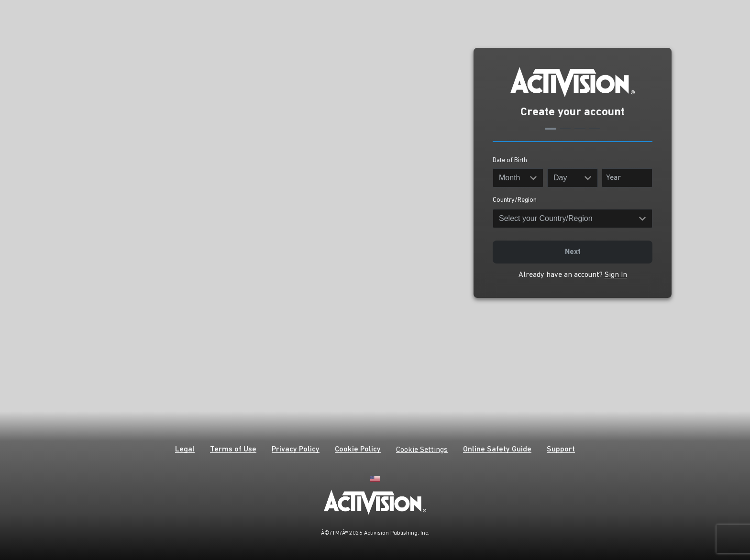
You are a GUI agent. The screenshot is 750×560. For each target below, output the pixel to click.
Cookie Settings (422, 450)
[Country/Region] (573, 219)
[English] (375, 478)
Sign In (616, 275)
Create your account (573, 112)
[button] (185, 450)
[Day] (573, 178)
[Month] (518, 178)
